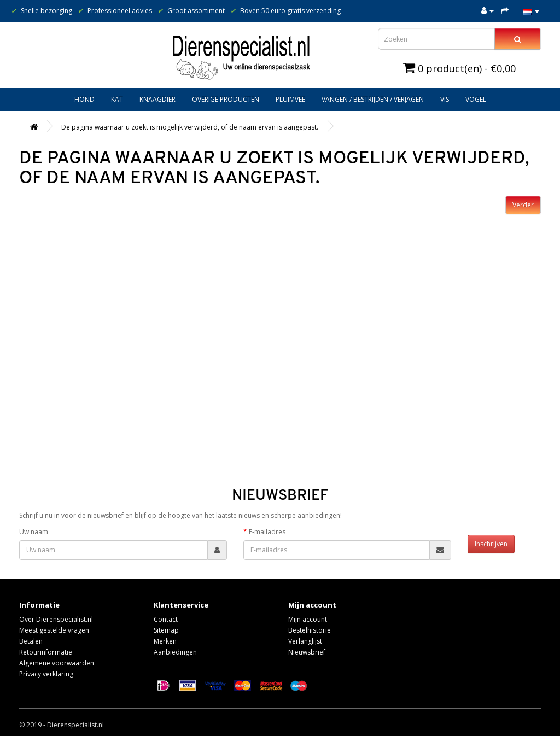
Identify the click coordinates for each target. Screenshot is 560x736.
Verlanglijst (305, 641)
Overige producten (226, 99)
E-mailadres (267, 532)
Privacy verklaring (46, 674)
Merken (165, 641)
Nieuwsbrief (307, 652)
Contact (166, 619)
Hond (84, 99)
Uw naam (34, 532)
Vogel (476, 99)
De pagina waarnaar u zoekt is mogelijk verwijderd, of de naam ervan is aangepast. (190, 127)
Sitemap (166, 630)
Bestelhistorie (310, 630)
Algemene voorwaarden (57, 663)
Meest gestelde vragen (54, 630)
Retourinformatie (46, 652)
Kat (117, 99)
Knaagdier (157, 99)
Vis (445, 99)
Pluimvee (290, 99)
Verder (523, 205)
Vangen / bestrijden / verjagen (373, 99)
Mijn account (308, 619)
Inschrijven (491, 544)
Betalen (31, 641)
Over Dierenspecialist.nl (56, 619)
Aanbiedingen (175, 652)
